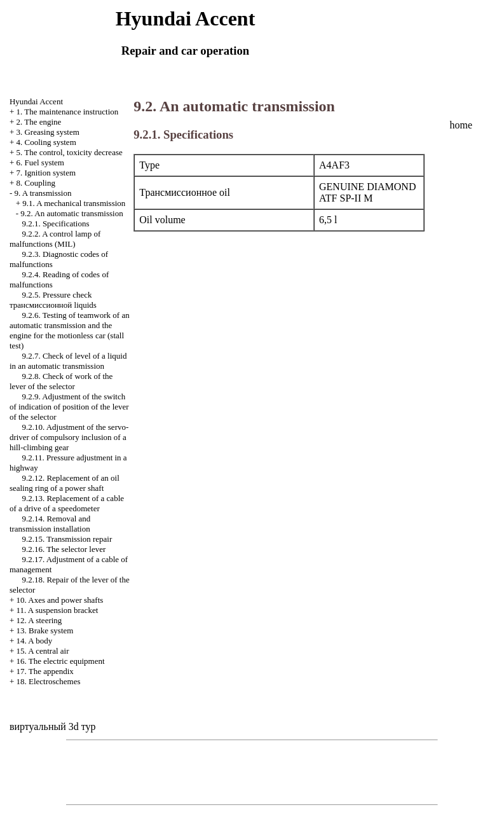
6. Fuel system (40, 162)
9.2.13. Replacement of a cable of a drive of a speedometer (67, 503)
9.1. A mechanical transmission (74, 203)
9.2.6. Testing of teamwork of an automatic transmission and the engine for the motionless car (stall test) (70, 330)
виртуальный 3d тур (53, 726)
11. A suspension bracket (57, 610)
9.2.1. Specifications (55, 224)
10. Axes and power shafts (59, 600)
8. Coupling (35, 183)
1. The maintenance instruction (67, 112)
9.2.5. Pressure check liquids (53, 300)
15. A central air (42, 651)
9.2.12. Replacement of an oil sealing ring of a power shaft (65, 483)
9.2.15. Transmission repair (67, 539)
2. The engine (38, 122)
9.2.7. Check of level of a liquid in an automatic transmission (68, 361)
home (461, 125)
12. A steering (39, 620)
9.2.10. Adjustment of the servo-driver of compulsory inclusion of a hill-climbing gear (69, 437)
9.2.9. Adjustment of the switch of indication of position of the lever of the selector (69, 407)
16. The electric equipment (60, 661)
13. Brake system (44, 630)
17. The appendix (44, 671)
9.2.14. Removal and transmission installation (50, 524)
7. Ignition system (46, 173)
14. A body (34, 641)
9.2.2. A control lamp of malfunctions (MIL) (55, 239)
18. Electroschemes (48, 681)
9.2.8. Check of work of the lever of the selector (61, 381)
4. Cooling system (46, 142)
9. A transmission (43, 193)
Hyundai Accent (36, 101)
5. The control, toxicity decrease (69, 152)
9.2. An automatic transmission (72, 213)
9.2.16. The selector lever (64, 549)
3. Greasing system (47, 132)
